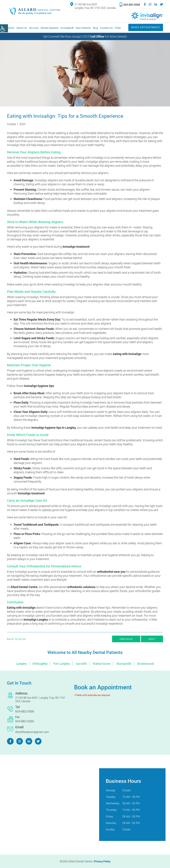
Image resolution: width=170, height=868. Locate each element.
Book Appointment (144, 27)
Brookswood (146, 664)
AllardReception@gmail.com (32, 732)
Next (152, 639)
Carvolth (81, 664)
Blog (95, 28)
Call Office (97, 36)
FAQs (118, 28)
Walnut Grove (102, 664)
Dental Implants (50, 28)
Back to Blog (16, 639)
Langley (21, 664)
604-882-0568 (130, 4)
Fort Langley (62, 664)
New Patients (83, 28)
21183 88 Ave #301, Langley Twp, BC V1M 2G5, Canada (93, 6)
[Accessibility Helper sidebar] (4, 28)
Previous (126, 639)
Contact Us (106, 28)
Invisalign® (67, 28)
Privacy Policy (102, 861)
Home (11, 28)
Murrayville (124, 664)
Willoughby (40, 664)
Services (34, 28)
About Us (22, 28)
